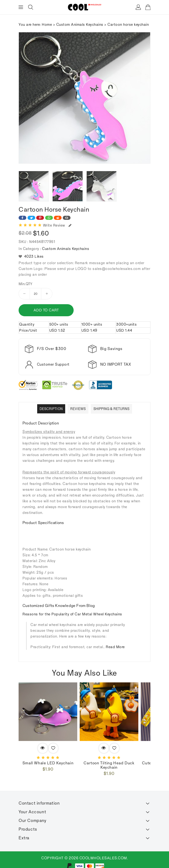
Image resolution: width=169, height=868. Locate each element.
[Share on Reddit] (58, 218)
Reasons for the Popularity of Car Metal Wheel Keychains (72, 614)
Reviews (78, 409)
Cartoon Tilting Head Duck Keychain (109, 765)
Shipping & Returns (112, 409)
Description (51, 409)
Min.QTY (26, 284)
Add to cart (46, 310)
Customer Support (53, 364)
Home (47, 24)
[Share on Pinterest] (40, 218)
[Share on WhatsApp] (49, 218)
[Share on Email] (67, 218)
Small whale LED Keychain (48, 763)
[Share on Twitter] (31, 218)
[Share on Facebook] (22, 218)
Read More (115, 647)
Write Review (57, 225)
